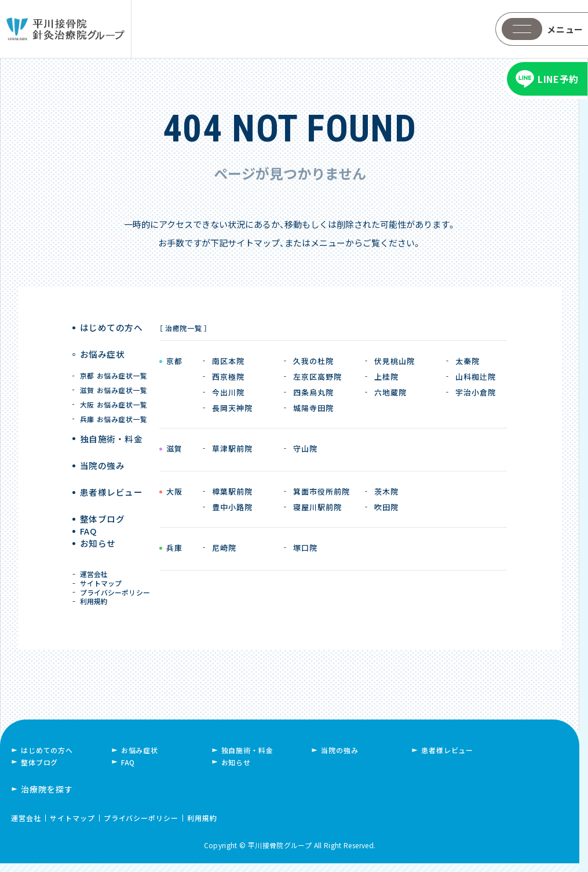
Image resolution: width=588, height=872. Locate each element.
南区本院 (228, 361)
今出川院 (228, 392)
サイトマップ (103, 578)
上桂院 (386, 377)
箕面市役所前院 (322, 491)
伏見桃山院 (395, 361)
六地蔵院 (390, 392)
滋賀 (174, 449)
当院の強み (103, 449)
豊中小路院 (232, 507)
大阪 (174, 492)
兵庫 (174, 548)
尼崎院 (224, 548)
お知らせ (99, 535)
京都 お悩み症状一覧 (114, 364)
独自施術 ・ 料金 (111, 428)
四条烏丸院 (313, 392)
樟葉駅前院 (232, 491)
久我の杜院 (313, 361)
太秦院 (468, 361)
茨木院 (386, 491)
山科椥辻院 (476, 377)
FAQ (90, 513)
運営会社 (96, 565)
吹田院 (386, 507)
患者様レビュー (111, 470)
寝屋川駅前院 (317, 507)
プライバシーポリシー (116, 592)
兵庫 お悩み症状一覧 (114, 408)
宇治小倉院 (476, 392)
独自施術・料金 (247, 759)
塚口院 (305, 548)
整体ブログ (103, 492)
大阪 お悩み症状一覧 (114, 393)
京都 (174, 362)
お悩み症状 (103, 349)
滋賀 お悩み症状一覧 (114, 379)
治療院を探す (47, 798)
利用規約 (96, 606)
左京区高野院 (317, 377)
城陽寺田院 (313, 408)
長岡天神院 (232, 408)
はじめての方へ (111, 328)
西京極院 (228, 377)
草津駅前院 (232, 448)
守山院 (305, 448)
